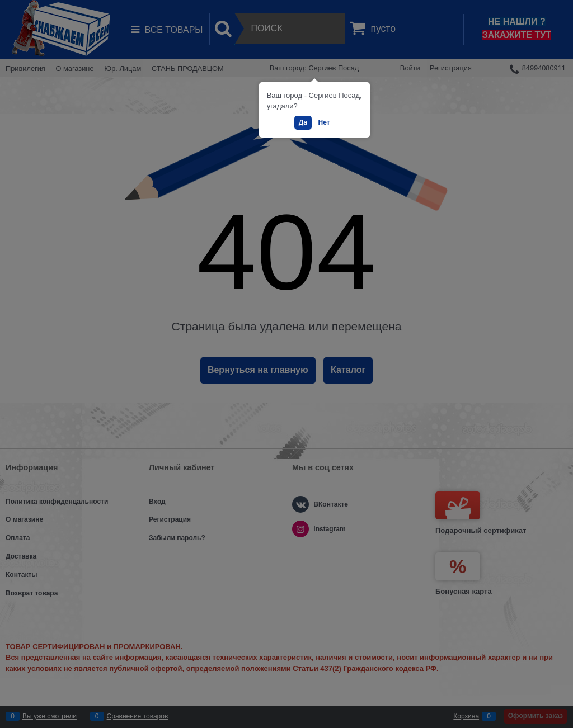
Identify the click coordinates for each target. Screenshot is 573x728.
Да (303, 122)
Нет (324, 122)
